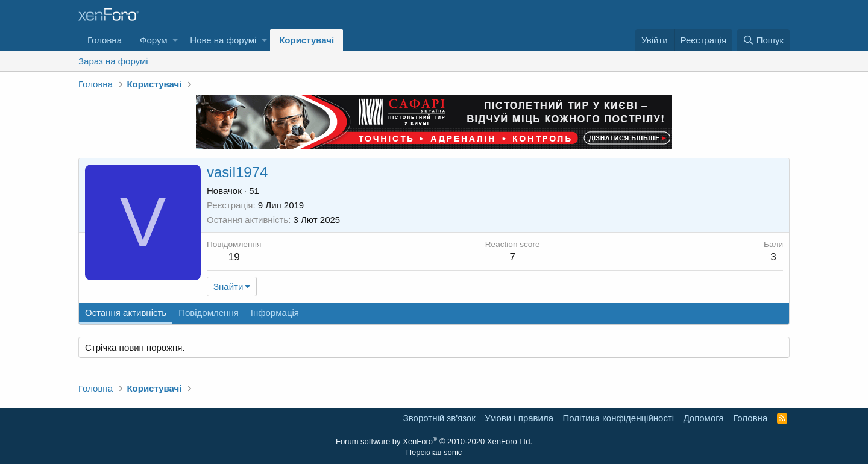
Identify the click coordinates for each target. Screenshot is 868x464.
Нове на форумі (223, 40)
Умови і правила (519, 418)
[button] (175, 40)
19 (234, 257)
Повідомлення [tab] (209, 312)
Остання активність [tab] (126, 312)
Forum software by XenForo (434, 441)
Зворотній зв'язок (439, 418)
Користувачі (307, 40)
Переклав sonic (434, 452)
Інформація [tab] (275, 312)
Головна (105, 40)
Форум (154, 40)
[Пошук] (763, 40)
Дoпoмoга (704, 418)
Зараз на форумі (113, 61)
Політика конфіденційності (619, 418)
